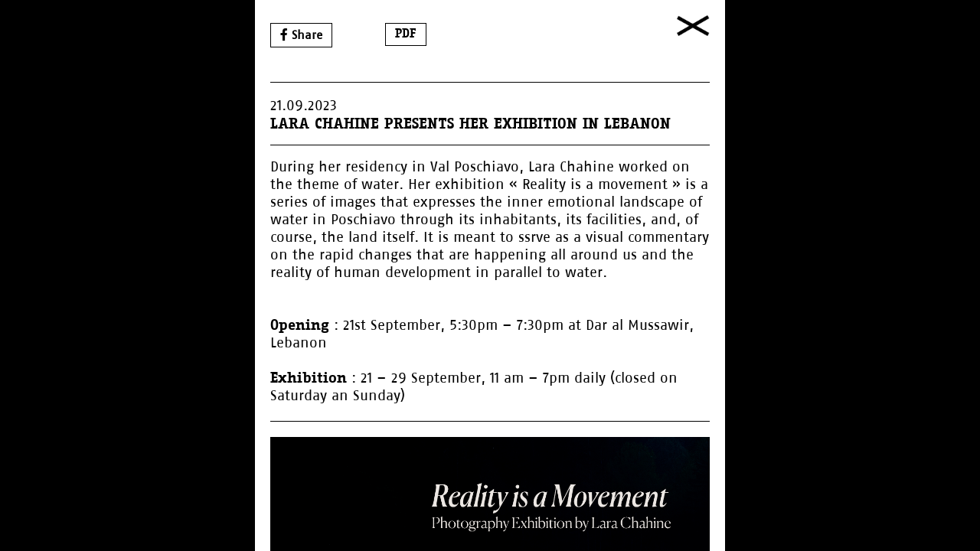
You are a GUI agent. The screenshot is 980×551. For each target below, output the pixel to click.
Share (301, 35)
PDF (406, 34)
